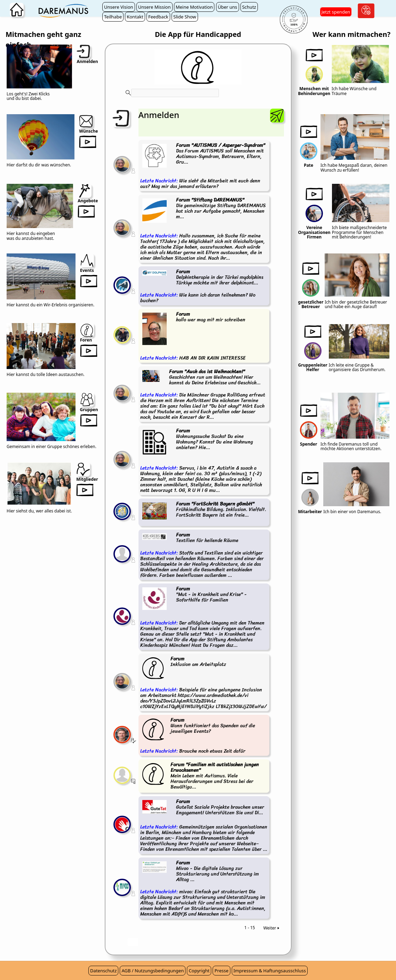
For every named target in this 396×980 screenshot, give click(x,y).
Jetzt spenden (336, 12)
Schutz (249, 7)
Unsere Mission (155, 7)
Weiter (272, 928)
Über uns (228, 7)
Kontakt (135, 17)
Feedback (158, 17)
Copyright (199, 971)
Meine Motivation (194, 7)
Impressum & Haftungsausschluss (270, 971)
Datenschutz (103, 971)
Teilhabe (113, 17)
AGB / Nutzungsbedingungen (153, 971)
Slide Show (185, 17)
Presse (221, 971)
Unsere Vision (119, 7)
